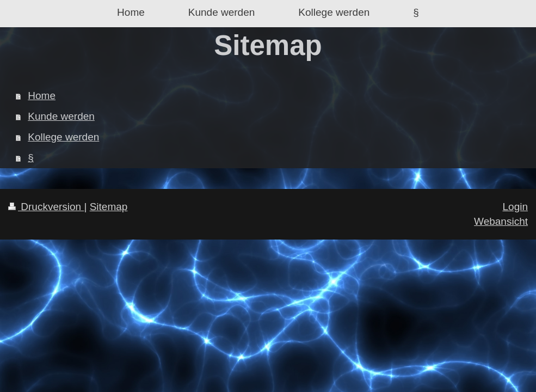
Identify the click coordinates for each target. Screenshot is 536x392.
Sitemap (109, 207)
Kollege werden (63, 137)
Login (516, 207)
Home (42, 96)
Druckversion (46, 207)
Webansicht (501, 221)
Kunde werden (61, 116)
